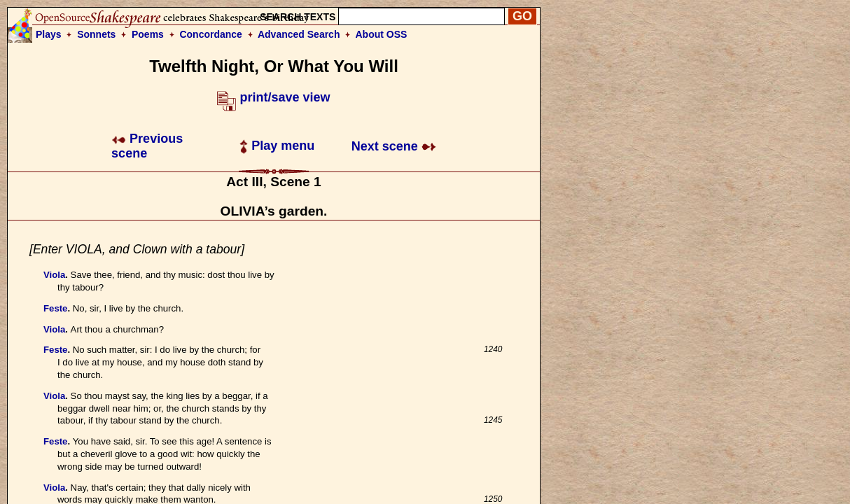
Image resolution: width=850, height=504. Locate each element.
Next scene (394, 146)
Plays (49, 34)
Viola (54, 275)
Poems (148, 34)
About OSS (382, 34)
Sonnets (96, 34)
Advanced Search (299, 34)
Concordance (210, 34)
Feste (55, 308)
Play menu (277, 146)
